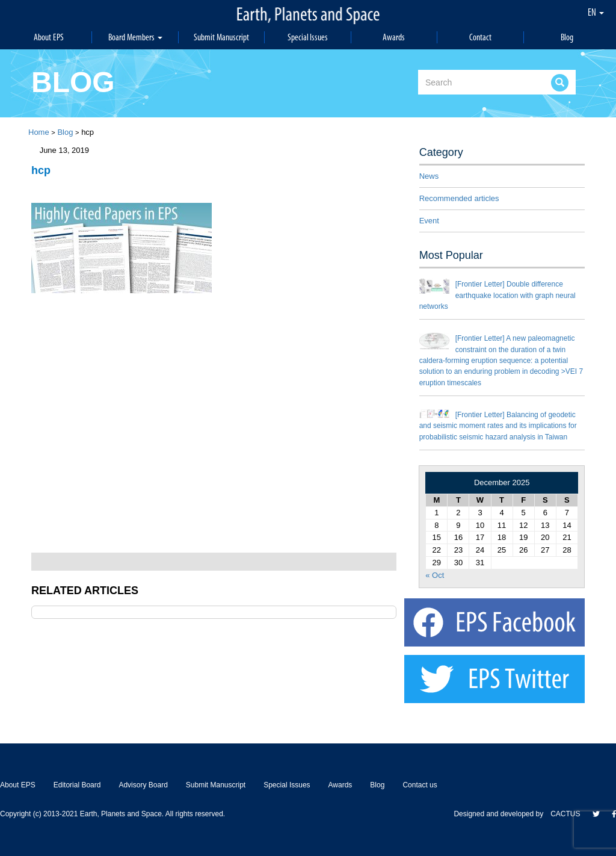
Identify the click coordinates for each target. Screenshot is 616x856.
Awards (394, 37)
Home (39, 132)
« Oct (435, 575)
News (429, 176)
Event (429, 221)
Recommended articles (459, 198)
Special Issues (308, 37)
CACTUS (565, 814)
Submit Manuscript (221, 37)
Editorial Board (77, 785)
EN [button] (596, 12)
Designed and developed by (502, 814)
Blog (567, 37)
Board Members (135, 37)
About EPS (49, 37)
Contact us (420, 785)
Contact (480, 37)
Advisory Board (143, 785)
